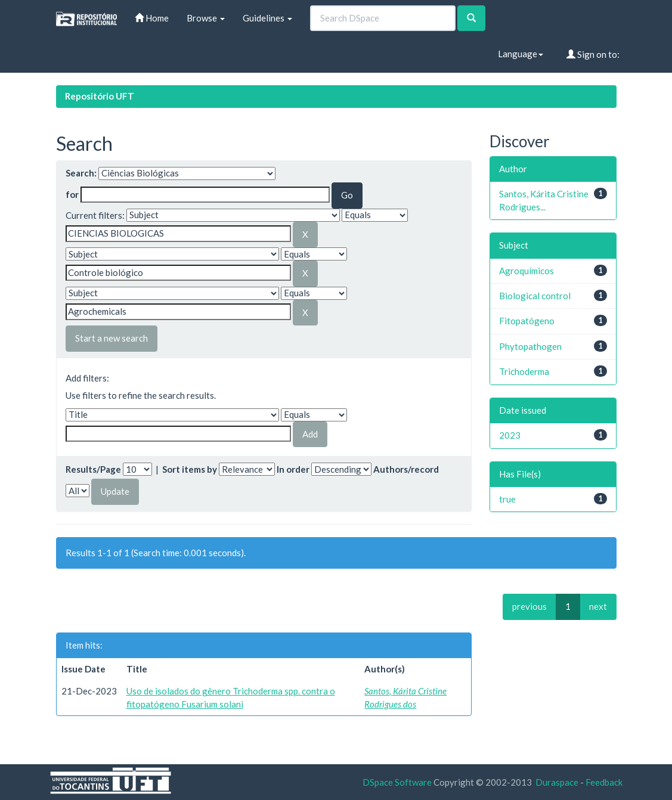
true (507, 499)
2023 (510, 435)
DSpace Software (397, 782)
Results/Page (93, 469)
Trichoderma (524, 371)
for (72, 194)
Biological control (535, 296)
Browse (206, 18)
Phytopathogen (530, 346)
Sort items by (190, 469)
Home (152, 18)
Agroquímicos (527, 271)
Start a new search (112, 338)
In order (293, 469)
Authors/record (406, 469)
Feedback (604, 782)
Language (521, 54)
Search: (81, 173)
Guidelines (267, 18)
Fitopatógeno (527, 321)
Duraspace (557, 782)
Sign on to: (593, 54)
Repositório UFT (100, 96)
